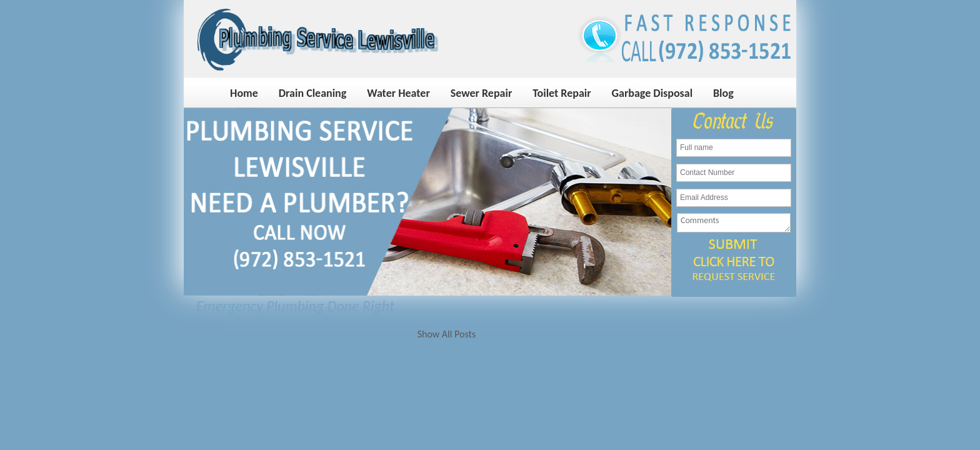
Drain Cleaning (313, 93)
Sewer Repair (482, 93)
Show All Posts (447, 334)
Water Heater (398, 93)
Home (244, 93)
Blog (723, 93)
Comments (734, 223)
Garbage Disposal (652, 93)
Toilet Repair (562, 93)
